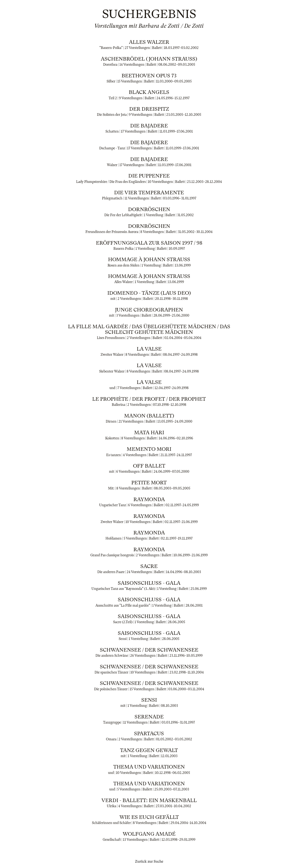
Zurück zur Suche (149, 861)
